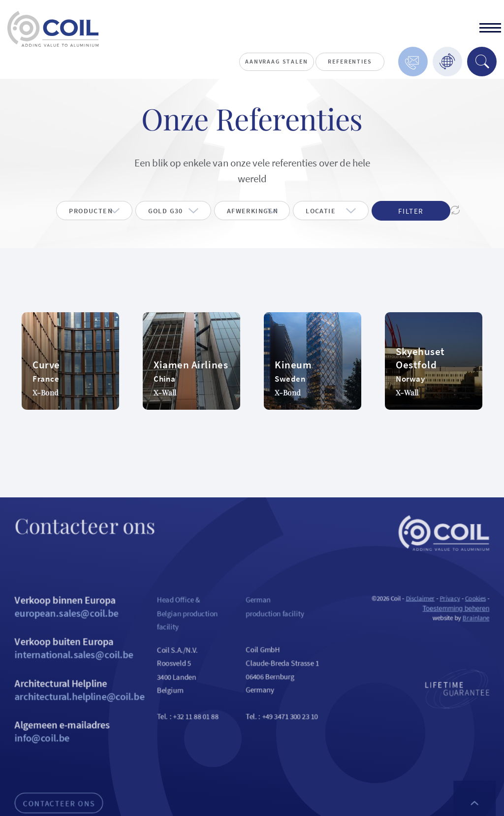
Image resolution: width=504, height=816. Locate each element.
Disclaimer (433, 613)
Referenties (350, 61)
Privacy (465, 613)
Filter (411, 212)
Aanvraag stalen (276, 61)
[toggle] (490, 29)
